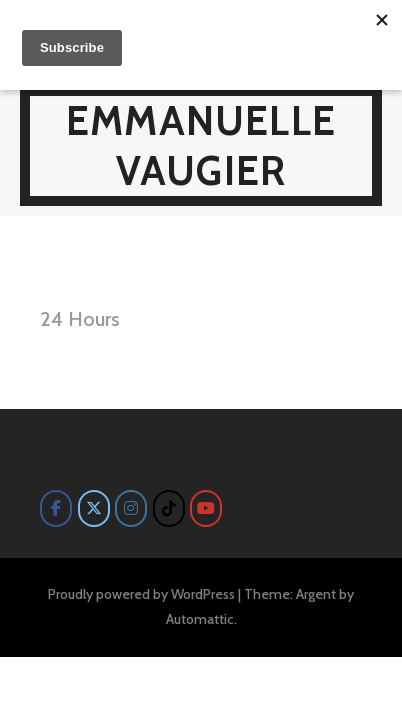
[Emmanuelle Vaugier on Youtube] (206, 508)
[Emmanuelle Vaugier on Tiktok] (169, 508)
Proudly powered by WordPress (141, 594)
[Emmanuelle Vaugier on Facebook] (56, 508)
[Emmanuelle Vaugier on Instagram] (131, 508)
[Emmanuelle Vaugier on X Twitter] (94, 508)
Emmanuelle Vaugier (201, 145)
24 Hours (80, 319)
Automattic (200, 619)
